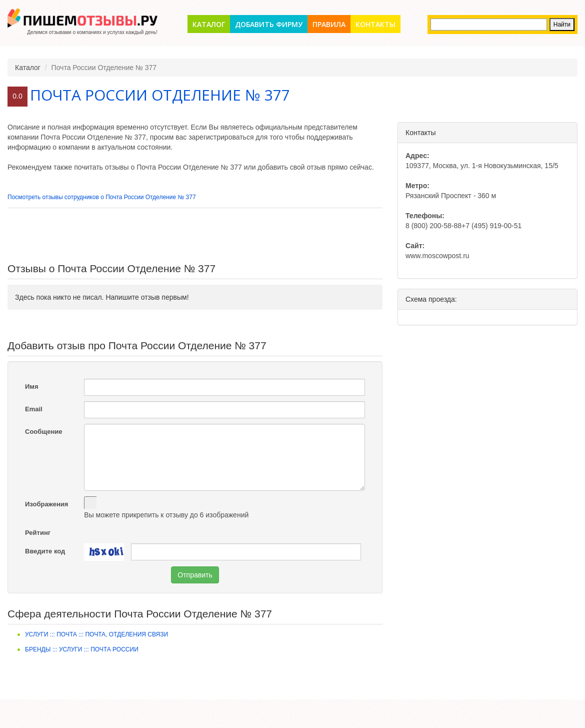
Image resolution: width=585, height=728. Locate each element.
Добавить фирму (269, 24)
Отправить (195, 575)
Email (34, 409)
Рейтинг (38, 533)
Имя (32, 387)
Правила (329, 24)
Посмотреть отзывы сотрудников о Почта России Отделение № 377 (102, 197)
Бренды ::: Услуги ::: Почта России (82, 649)
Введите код (45, 551)
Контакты (375, 24)
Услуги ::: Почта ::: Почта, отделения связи (96, 634)
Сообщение (44, 432)
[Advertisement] (195, 236)
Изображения (46, 504)
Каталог (209, 24)
